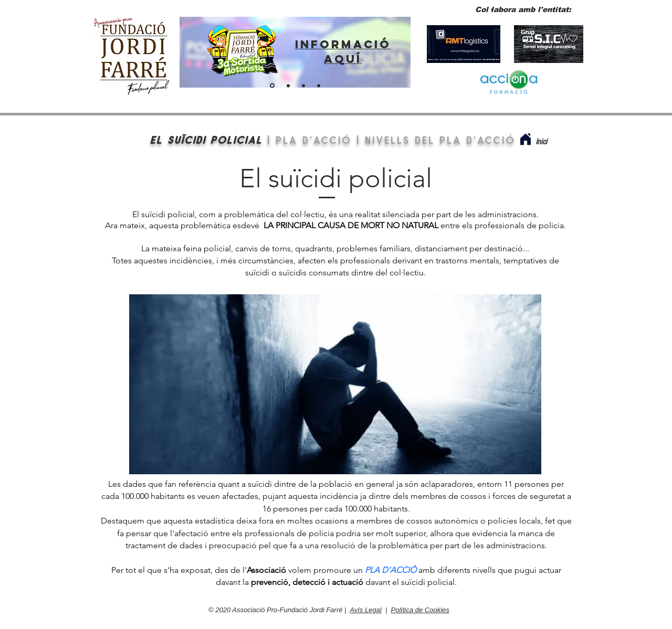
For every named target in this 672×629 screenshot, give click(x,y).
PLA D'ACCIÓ (314, 140)
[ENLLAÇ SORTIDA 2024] (272, 86)
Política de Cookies (420, 610)
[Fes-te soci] (303, 86)
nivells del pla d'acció (440, 140)
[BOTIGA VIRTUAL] (319, 86)
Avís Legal (365, 610)
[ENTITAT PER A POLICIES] (288, 86)
